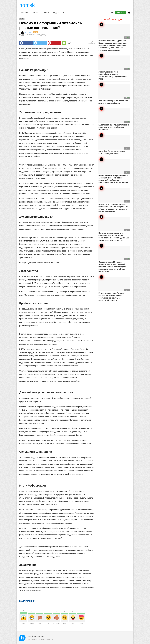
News (22, 19)
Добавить (120, 12)
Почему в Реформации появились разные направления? (51, 25)
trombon (28, 32)
